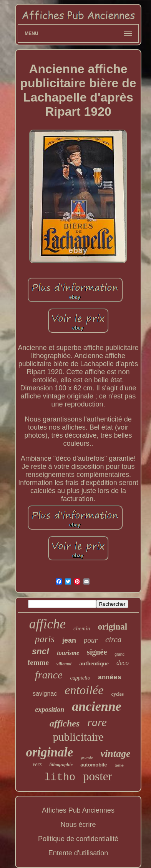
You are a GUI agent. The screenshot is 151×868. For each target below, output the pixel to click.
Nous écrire (78, 825)
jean (69, 640)
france (49, 675)
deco (123, 663)
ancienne (96, 706)
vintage (116, 754)
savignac (45, 694)
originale (49, 752)
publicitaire (78, 737)
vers (37, 764)
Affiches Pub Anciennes (78, 810)
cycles (117, 694)
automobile (94, 765)
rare (97, 722)
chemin (82, 628)
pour (91, 640)
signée (97, 652)
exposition (50, 710)
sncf (41, 651)
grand (119, 654)
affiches (65, 723)
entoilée (84, 690)
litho (60, 778)
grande (87, 757)
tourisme (68, 653)
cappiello (80, 678)
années (110, 677)
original (112, 627)
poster (98, 776)
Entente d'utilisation (78, 853)
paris (45, 639)
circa (113, 640)
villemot (64, 664)
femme (38, 662)
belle (119, 765)
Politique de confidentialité (78, 839)
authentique (94, 663)
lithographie (61, 765)
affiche (47, 624)
